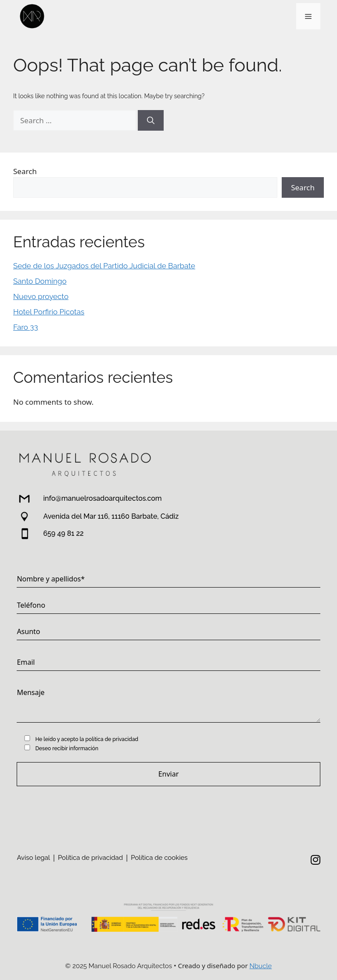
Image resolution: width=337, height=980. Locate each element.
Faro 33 (25, 327)
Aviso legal (33, 858)
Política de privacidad (90, 858)
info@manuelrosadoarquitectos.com (102, 498)
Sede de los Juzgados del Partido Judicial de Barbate (104, 266)
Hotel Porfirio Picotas (49, 312)
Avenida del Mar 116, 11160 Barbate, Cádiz (111, 516)
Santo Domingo (40, 281)
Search (25, 171)
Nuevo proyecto (41, 296)
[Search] (151, 121)
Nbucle (261, 966)
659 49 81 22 (63, 533)
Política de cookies (159, 858)
